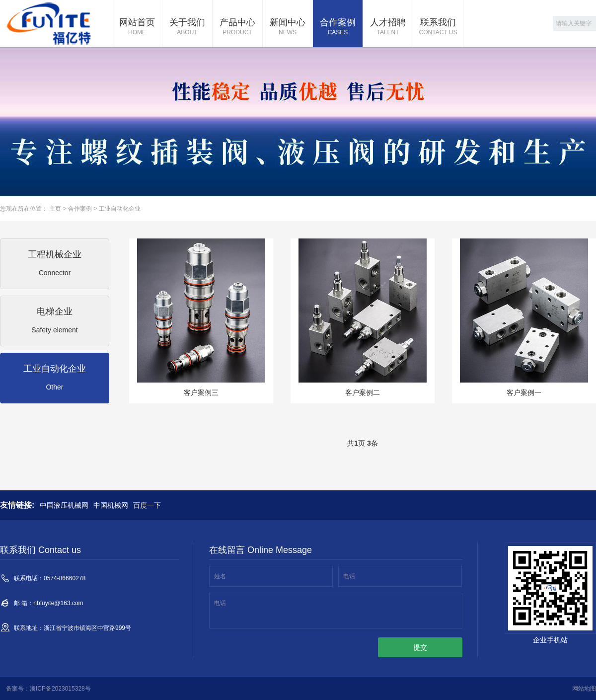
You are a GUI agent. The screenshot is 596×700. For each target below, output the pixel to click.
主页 (55, 209)
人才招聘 (388, 27)
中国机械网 (111, 505)
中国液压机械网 (64, 505)
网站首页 (137, 27)
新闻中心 (288, 27)
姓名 (220, 576)
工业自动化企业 (120, 209)
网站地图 (584, 689)
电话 (349, 576)
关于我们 (187, 27)
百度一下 (147, 505)
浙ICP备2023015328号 (60, 689)
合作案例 (338, 27)
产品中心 (237, 27)
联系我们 (438, 27)
